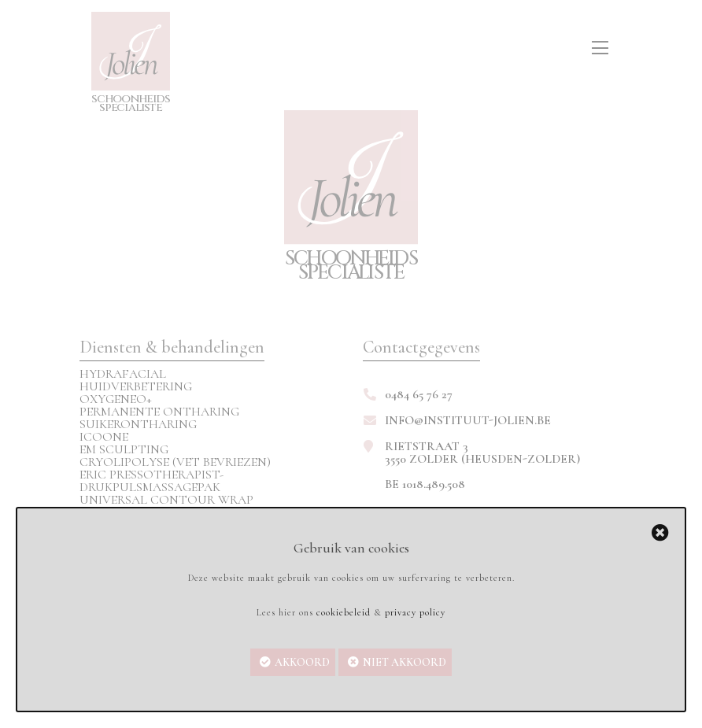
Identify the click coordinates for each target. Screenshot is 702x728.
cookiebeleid (344, 612)
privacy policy (415, 612)
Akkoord (302, 662)
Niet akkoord (405, 662)
